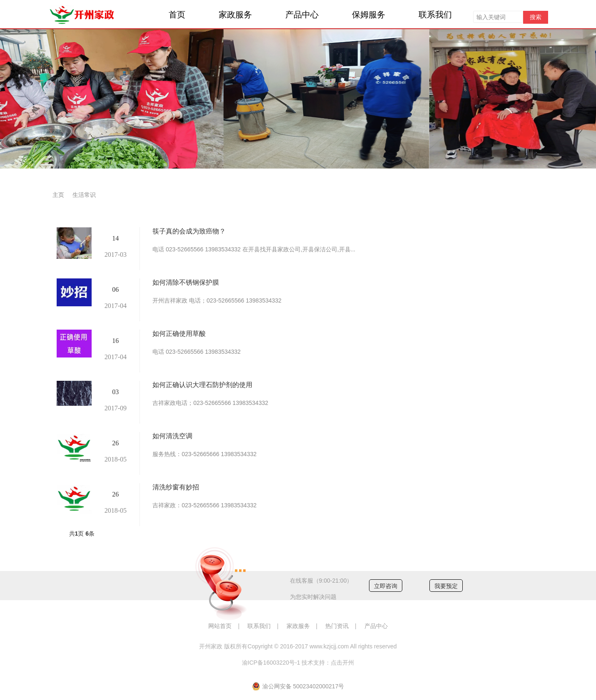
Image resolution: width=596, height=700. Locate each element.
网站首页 (220, 626)
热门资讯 (337, 626)
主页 (58, 195)
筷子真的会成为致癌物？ (189, 231)
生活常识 (84, 195)
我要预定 (446, 586)
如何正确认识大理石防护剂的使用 (202, 385)
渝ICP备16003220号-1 (271, 663)
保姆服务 (369, 15)
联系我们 (435, 15)
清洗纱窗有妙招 (176, 487)
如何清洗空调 (172, 436)
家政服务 (235, 15)
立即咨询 (386, 586)
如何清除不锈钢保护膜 (186, 282)
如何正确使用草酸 (179, 334)
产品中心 (302, 15)
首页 (177, 15)
